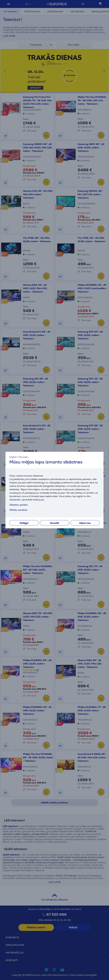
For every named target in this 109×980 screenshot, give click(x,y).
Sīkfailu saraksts (18, 510)
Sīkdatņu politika (19, 505)
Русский (23, 457)
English (13, 457)
